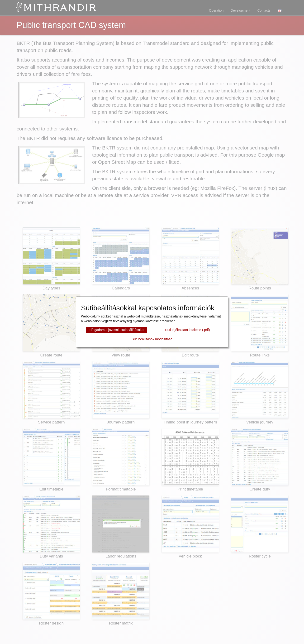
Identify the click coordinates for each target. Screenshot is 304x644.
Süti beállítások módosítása (152, 339)
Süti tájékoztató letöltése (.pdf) (187, 330)
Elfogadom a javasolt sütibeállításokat (116, 330)
